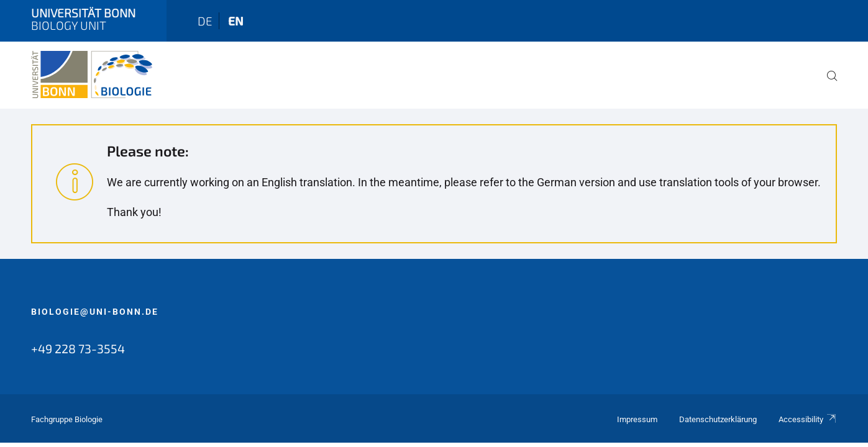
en (236, 21)
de (205, 21)
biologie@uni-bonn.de (95, 312)
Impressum (637, 419)
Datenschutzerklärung (718, 419)
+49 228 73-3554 (78, 348)
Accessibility (808, 419)
